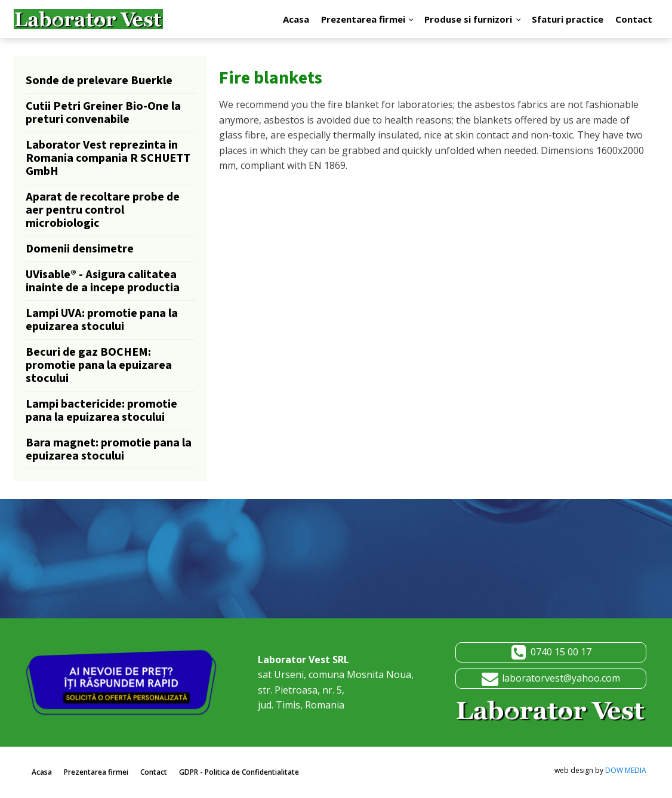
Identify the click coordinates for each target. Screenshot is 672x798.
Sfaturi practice (568, 19)
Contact (634, 19)
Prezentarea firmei (363, 19)
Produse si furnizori (468, 19)
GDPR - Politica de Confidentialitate (239, 772)
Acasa (296, 19)
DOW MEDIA (626, 770)
